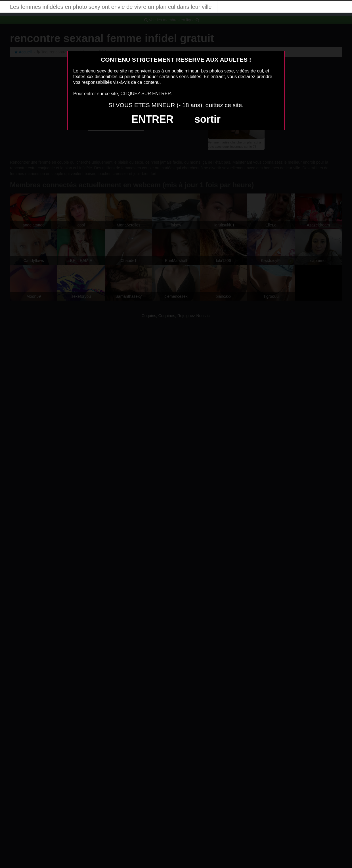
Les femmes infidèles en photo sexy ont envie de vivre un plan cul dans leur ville (111, 7)
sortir (208, 119)
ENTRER (152, 119)
